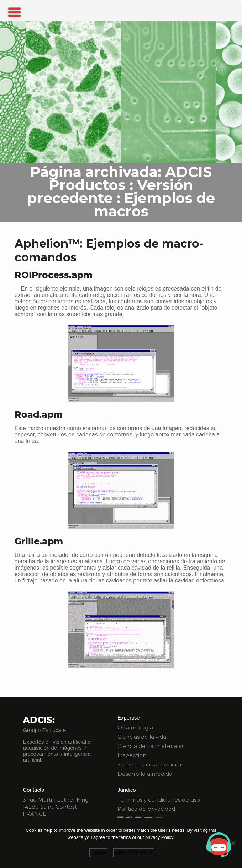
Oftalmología (135, 728)
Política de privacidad (146, 809)
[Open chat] (219, 845)
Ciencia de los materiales (151, 746)
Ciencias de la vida (142, 737)
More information (134, 852)
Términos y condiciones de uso (159, 800)
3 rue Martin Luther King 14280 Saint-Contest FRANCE (56, 807)
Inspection (132, 755)
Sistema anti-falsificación (150, 764)
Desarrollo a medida (145, 774)
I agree (98, 852)
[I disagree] (233, 843)
